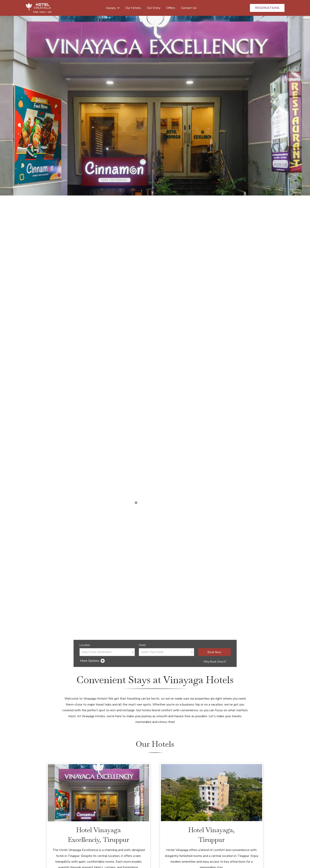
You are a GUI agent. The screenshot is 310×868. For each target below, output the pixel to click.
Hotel (142, 645)
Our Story (154, 8)
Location (85, 645)
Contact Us (189, 8)
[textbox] (107, 652)
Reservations (267, 8)
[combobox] (107, 652)
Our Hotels (133, 8)
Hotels (113, 8)
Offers (171, 8)
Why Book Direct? (215, 662)
